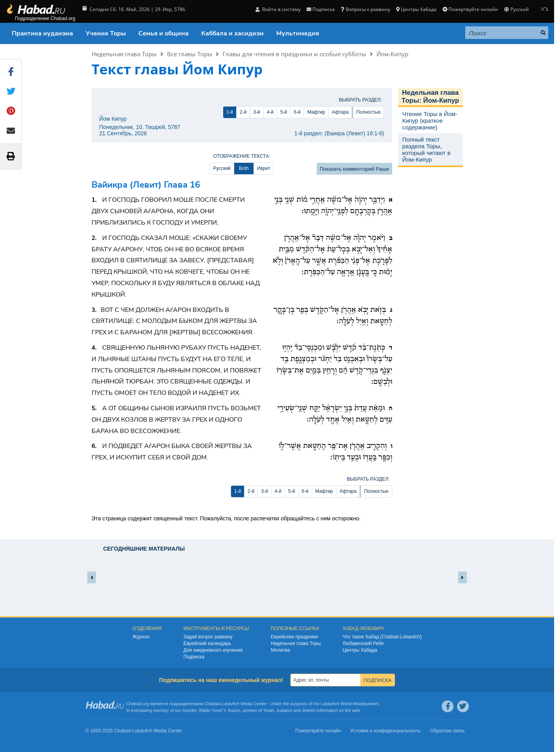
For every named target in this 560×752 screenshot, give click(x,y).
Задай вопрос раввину (208, 637)
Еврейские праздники (294, 637)
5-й (284, 112)
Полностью (368, 112)
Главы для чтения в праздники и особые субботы (294, 54)
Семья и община (163, 33)
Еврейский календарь (207, 643)
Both (244, 168)
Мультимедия (298, 33)
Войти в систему (278, 9)
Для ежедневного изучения (213, 650)
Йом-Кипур (392, 54)
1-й (230, 112)
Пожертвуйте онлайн (470, 9)
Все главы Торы (190, 54)
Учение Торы (106, 33)
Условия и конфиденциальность (386, 731)
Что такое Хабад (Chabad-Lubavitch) (382, 637)
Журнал (141, 637)
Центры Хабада (416, 9)
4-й (270, 112)
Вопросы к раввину (365, 9)
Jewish (308, 710)
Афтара (340, 112)
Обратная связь (447, 731)
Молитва (280, 650)
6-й (297, 112)
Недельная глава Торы (124, 54)
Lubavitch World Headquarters (350, 704)
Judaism (284, 710)
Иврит (264, 168)
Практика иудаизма (42, 33)
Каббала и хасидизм (232, 33)
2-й (243, 112)
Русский (516, 9)
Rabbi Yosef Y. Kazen (220, 710)
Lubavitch (230, 704)
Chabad (212, 704)
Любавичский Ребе (363, 643)
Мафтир (316, 112)
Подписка (321, 9)
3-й (256, 112)
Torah (268, 710)
